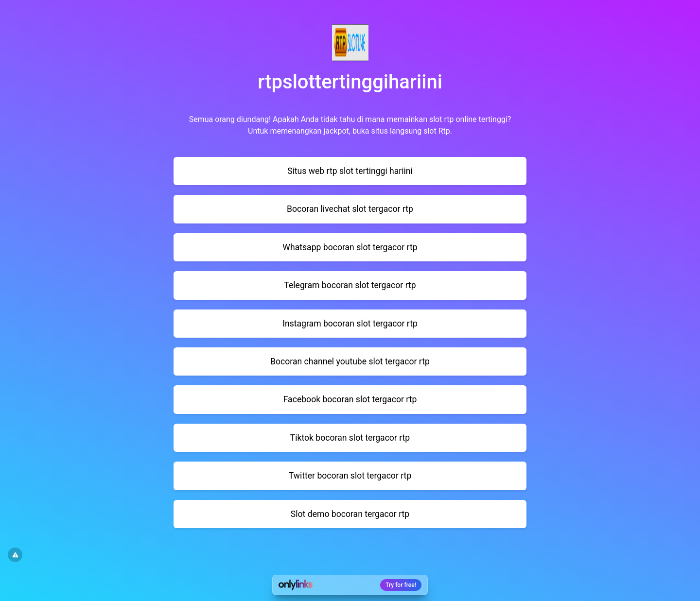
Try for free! (401, 585)
